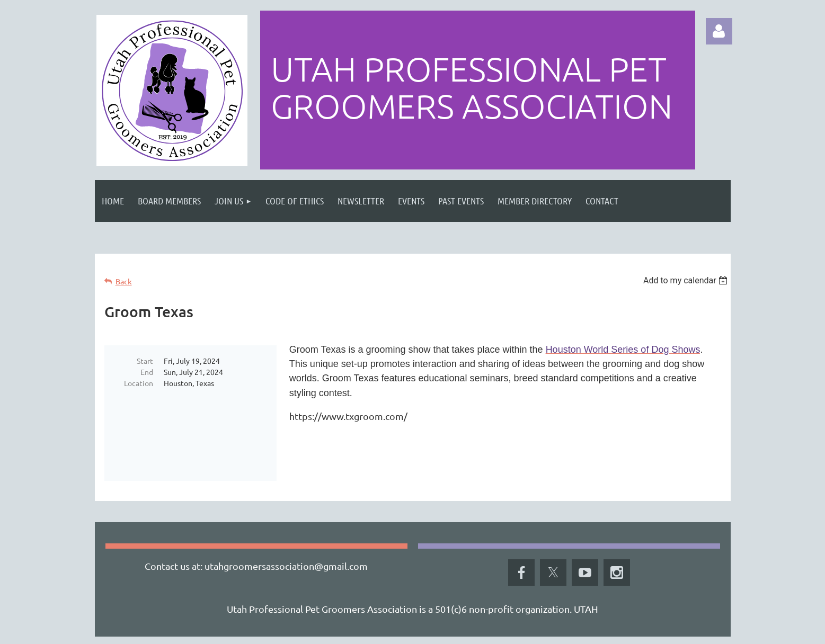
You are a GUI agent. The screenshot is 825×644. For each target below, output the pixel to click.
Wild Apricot (604, 631)
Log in (719, 31)
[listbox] (687, 280)
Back (124, 281)
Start (145, 361)
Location (139, 383)
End (147, 372)
